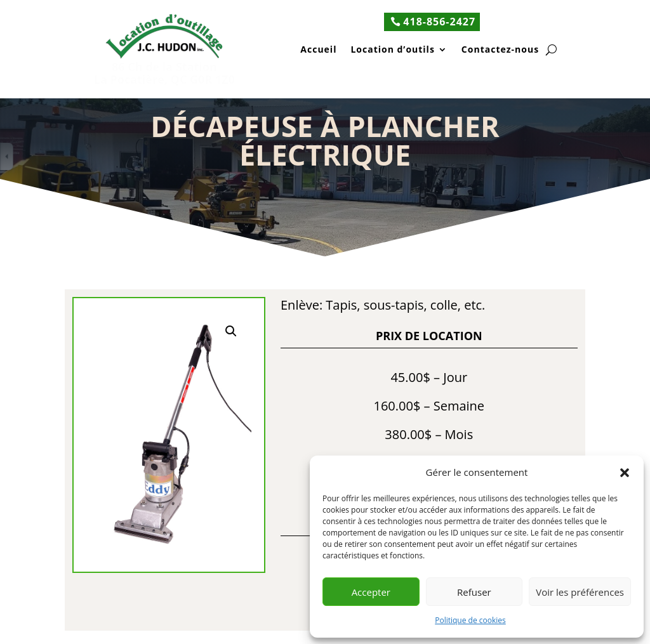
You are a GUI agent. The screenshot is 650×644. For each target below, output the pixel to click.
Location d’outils (392, 50)
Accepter (371, 592)
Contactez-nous (500, 50)
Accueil (318, 50)
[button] (625, 473)
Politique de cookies (470, 620)
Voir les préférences (580, 592)
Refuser (474, 592)
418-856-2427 (439, 22)
